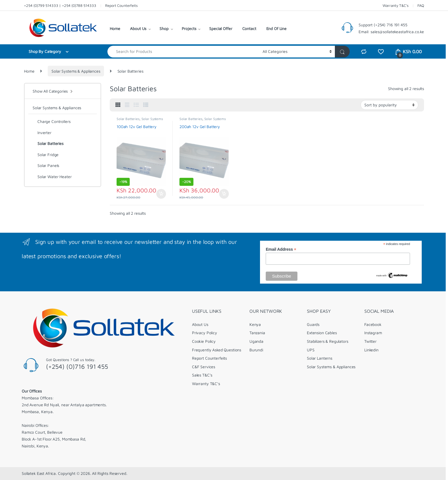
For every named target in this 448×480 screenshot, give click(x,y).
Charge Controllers (51, 122)
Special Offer (221, 28)
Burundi (256, 350)
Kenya (255, 324)
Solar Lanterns (320, 358)
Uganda (256, 341)
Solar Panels (46, 166)
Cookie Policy (204, 341)
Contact (249, 28)
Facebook (373, 324)
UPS (311, 350)
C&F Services (204, 367)
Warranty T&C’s (395, 5)
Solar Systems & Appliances (76, 71)
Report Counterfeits (121, 5)
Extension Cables (322, 333)
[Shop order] (389, 105)
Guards (313, 324)
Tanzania (257, 333)
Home (115, 28)
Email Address (281, 249)
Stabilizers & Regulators (328, 341)
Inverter (42, 133)
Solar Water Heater (52, 177)
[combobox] (183, 52)
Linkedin (371, 350)
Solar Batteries (128, 119)
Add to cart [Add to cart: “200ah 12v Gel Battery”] (224, 194)
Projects (189, 28)
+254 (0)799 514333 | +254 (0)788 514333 (60, 5)
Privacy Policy (205, 333)
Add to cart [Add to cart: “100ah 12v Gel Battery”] (161, 194)
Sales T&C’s (202, 375)
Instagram (373, 333)
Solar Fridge (46, 155)
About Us (138, 28)
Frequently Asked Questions (217, 350)
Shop (164, 28)
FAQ (421, 5)
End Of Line (276, 28)
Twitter (370, 341)
